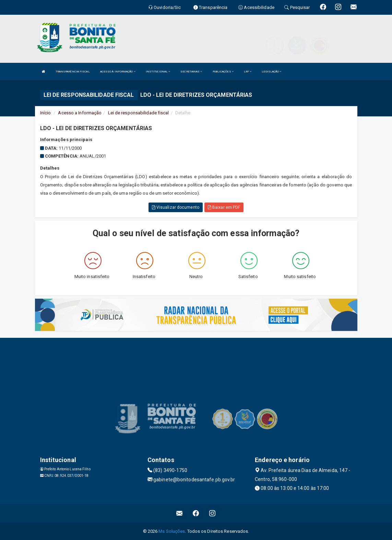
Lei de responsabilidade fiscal (139, 113)
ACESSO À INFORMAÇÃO (118, 72)
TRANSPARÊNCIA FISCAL (73, 72)
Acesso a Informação (80, 113)
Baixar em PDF (224, 207)
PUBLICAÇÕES (223, 72)
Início (46, 113)
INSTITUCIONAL (158, 72)
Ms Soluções (172, 531)
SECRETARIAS (191, 72)
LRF (248, 72)
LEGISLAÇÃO (271, 72)
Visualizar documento (176, 207)
